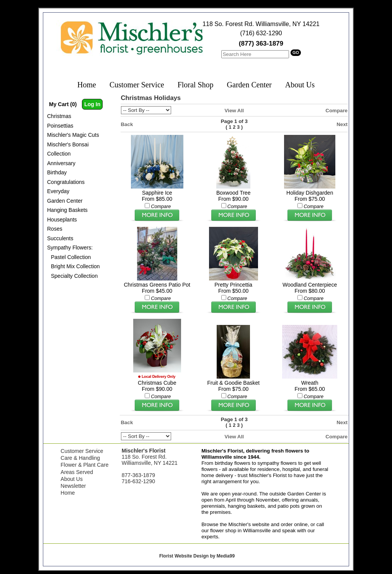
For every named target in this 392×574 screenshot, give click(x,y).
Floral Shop (196, 85)
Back (127, 124)
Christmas (59, 116)
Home (87, 85)
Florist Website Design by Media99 (197, 556)
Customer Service (137, 85)
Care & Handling (80, 458)
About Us (300, 85)
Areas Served (77, 472)
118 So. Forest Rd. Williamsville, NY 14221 (261, 24)
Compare (336, 111)
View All (234, 111)
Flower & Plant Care (84, 465)
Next (342, 124)
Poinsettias (60, 126)
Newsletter (73, 486)
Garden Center (249, 85)
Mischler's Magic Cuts (73, 135)
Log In (92, 104)
